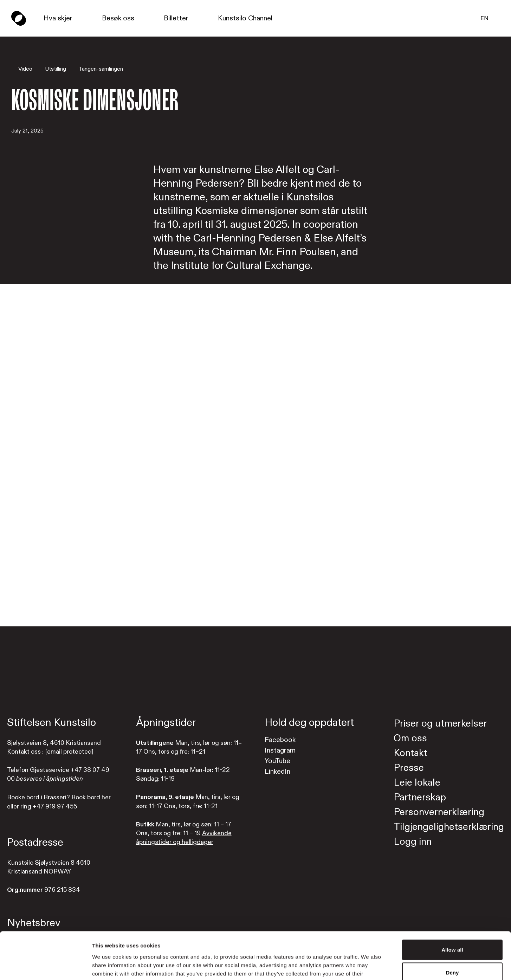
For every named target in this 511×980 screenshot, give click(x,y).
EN (484, 18)
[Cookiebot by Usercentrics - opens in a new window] (46, 966)
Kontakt (410, 753)
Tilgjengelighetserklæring (449, 827)
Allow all (452, 905)
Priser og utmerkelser (440, 724)
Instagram (280, 750)
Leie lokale (417, 783)
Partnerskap (420, 797)
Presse (409, 768)
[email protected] (69, 752)
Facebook (280, 740)
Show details (369, 966)
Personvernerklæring (439, 812)
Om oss (410, 738)
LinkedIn (277, 771)
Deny (452, 929)
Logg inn (413, 842)
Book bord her (91, 797)
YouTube (277, 761)
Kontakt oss (24, 752)
